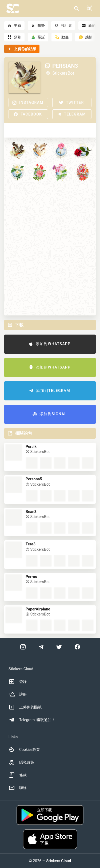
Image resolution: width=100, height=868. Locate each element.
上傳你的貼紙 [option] (25, 707)
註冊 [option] (18, 694)
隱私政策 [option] (21, 762)
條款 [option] (18, 775)
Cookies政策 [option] (24, 750)
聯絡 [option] (18, 788)
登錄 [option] (18, 682)
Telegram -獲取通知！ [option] (32, 720)
